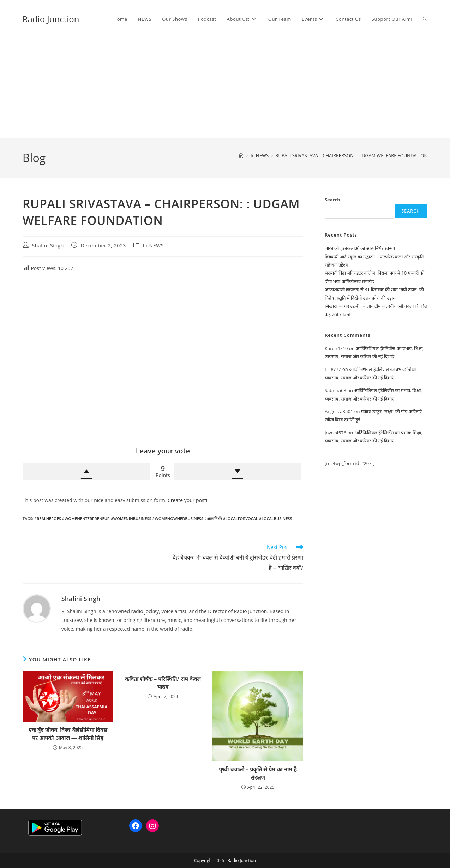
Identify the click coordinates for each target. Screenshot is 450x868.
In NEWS (153, 246)
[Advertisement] (225, 85)
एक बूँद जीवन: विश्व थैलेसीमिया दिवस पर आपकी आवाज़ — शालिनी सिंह (68, 734)
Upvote (86, 471)
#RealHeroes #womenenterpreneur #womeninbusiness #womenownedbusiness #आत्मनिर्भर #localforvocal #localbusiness (163, 518)
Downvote (238, 471)
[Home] (241, 155)
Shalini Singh (48, 246)
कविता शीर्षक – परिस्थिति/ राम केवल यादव (163, 683)
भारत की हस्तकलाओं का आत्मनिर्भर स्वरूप (360, 248)
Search (332, 200)
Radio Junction (51, 19)
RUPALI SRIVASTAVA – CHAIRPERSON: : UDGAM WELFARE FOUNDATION (351, 155)
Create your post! (187, 500)
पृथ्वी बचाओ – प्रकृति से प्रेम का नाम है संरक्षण (258, 773)
